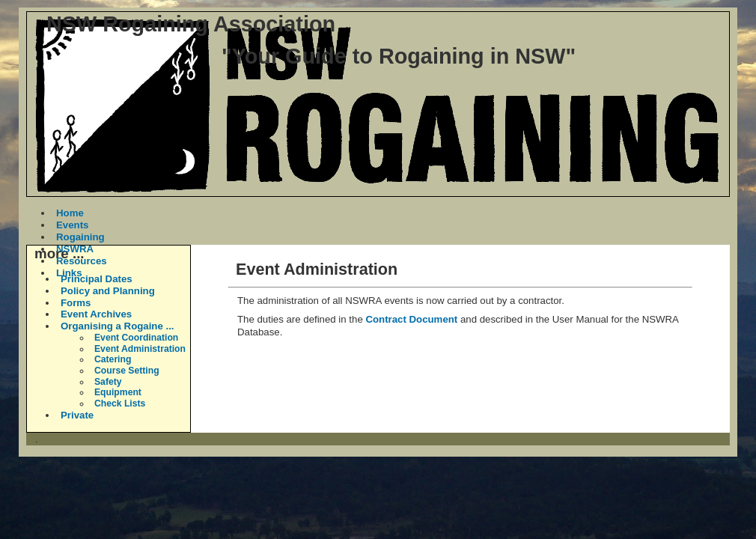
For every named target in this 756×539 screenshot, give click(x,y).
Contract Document (411, 319)
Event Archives (96, 314)
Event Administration (140, 349)
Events (72, 225)
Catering (113, 359)
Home (70, 213)
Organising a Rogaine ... (118, 326)
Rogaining (80, 237)
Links (69, 273)
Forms (76, 303)
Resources (82, 261)
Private (77, 415)
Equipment (118, 392)
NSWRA (75, 249)
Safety (108, 382)
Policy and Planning (108, 291)
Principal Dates (97, 279)
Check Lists (120, 404)
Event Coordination (136, 338)
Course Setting (127, 371)
